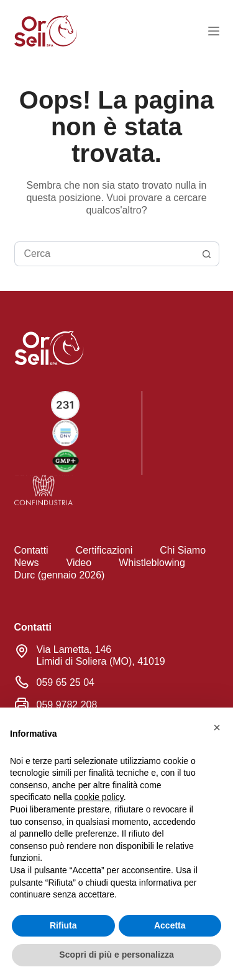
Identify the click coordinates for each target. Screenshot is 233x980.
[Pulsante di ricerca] (207, 254)
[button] (217, 727)
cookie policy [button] (99, 797)
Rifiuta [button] (63, 925)
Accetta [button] (170, 925)
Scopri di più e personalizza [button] (116, 955)
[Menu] (214, 31)
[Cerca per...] (104, 254)
